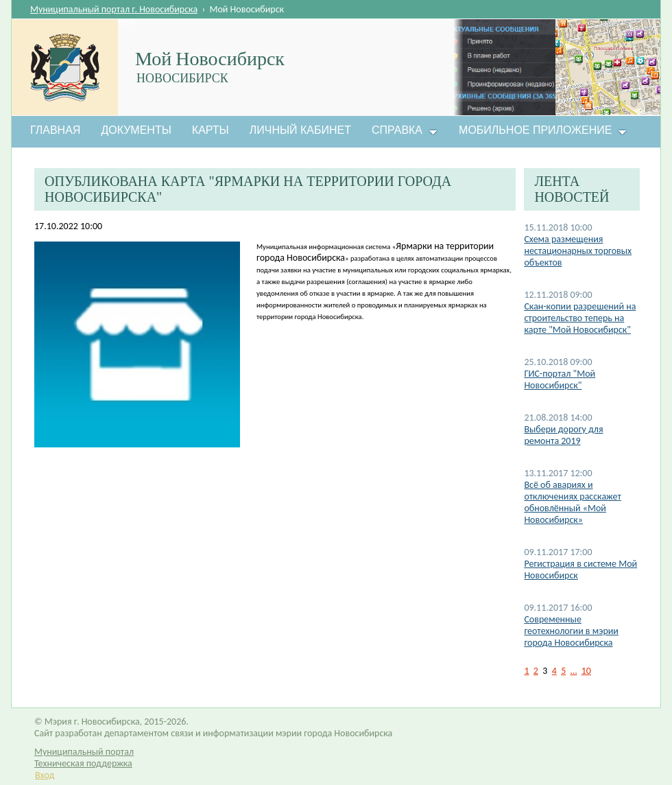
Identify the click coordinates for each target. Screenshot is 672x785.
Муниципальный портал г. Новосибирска (114, 9)
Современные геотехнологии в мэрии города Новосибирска (571, 631)
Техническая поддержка (83, 763)
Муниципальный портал (84, 752)
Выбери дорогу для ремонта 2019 (563, 435)
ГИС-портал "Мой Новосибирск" (560, 379)
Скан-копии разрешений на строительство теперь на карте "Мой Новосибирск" (580, 318)
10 (586, 671)
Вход (45, 775)
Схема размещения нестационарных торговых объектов (578, 251)
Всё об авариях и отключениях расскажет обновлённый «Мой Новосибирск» (572, 502)
